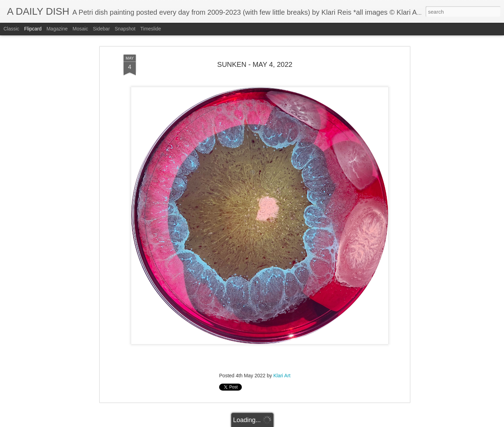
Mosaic (80, 29)
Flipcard (33, 29)
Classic (11, 29)
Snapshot (125, 29)
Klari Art (282, 376)
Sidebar (101, 29)
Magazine (57, 29)
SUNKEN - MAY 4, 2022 (255, 64)
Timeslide (151, 29)
